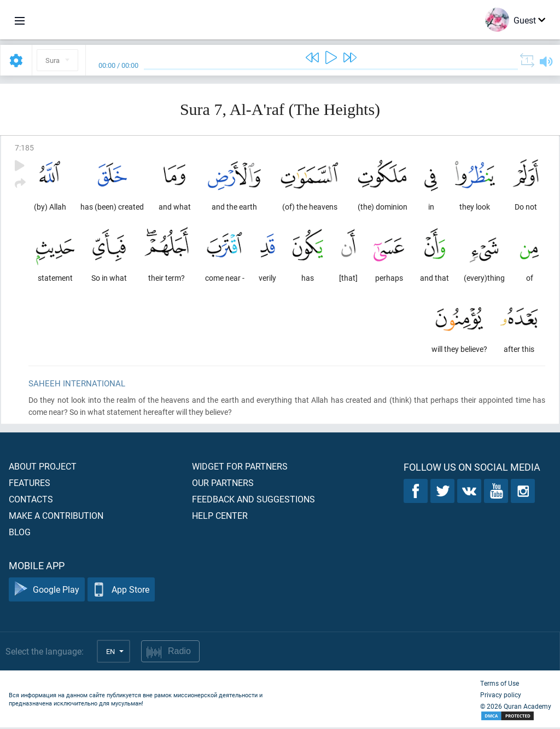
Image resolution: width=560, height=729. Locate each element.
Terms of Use (500, 685)
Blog (20, 533)
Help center (220, 517)
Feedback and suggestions (253, 501)
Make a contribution (56, 517)
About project (43, 468)
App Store (121, 591)
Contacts (31, 501)
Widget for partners (240, 468)
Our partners (223, 484)
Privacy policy (501, 696)
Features (30, 484)
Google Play (47, 591)
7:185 (24, 147)
